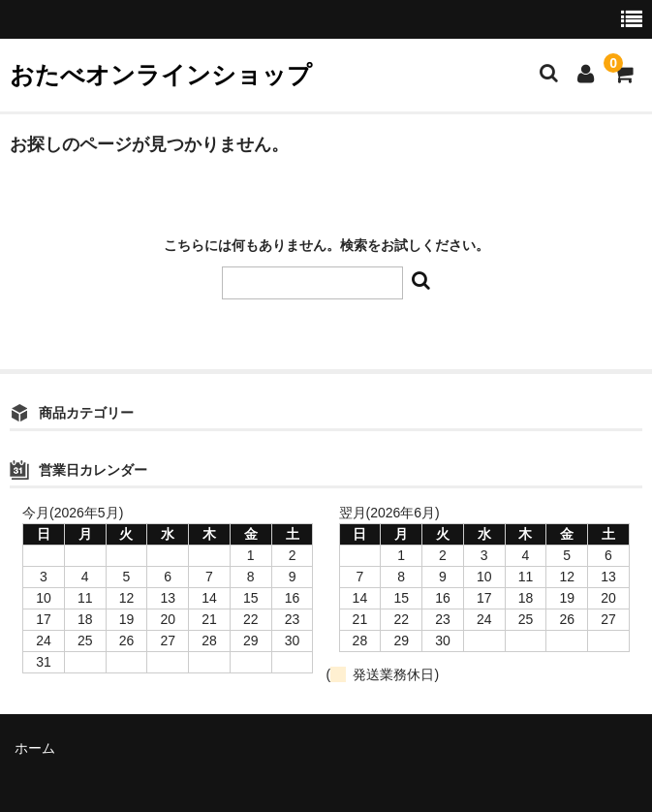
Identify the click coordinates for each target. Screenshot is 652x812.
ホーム (35, 748)
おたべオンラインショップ (161, 75)
